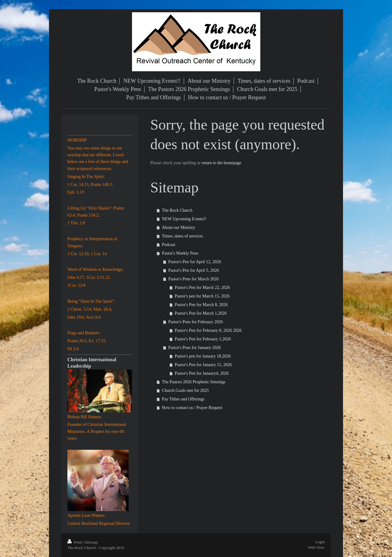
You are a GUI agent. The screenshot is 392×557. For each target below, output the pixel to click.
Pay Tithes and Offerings (183, 399)
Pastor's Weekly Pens (180, 253)
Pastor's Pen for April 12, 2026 (195, 262)
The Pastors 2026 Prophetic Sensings (194, 382)
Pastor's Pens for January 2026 (195, 348)
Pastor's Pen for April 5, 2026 (194, 270)
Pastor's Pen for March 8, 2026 (201, 305)
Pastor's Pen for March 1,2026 (201, 313)
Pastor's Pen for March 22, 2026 (202, 288)
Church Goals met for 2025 (185, 390)
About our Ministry (179, 227)
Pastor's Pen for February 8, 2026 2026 (208, 330)
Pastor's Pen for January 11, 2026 (203, 365)
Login (320, 542)
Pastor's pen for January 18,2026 (203, 356)
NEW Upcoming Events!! (184, 219)
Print (75, 542)
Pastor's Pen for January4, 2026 (202, 373)
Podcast (169, 245)
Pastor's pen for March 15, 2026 (202, 296)
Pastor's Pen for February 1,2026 (203, 339)
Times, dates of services (183, 236)
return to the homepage (221, 163)
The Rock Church (177, 210)
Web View (316, 547)
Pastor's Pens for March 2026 (194, 279)
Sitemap (91, 542)
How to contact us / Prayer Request (192, 408)
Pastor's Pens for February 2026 (196, 322)
